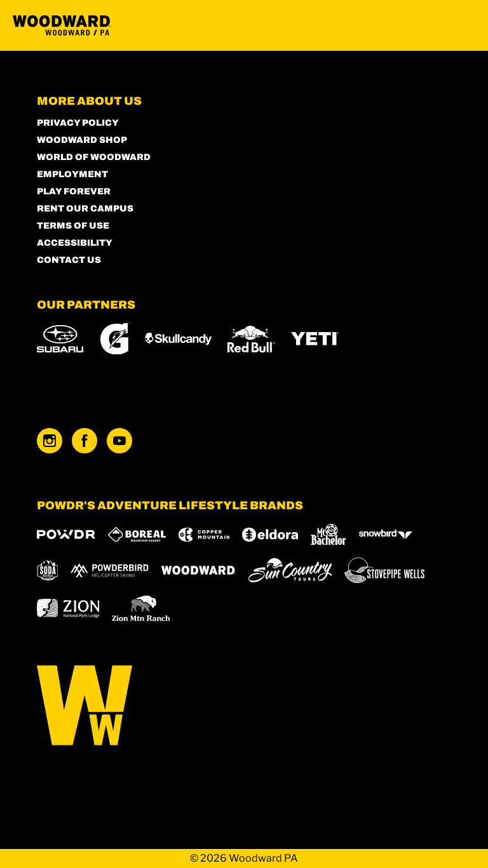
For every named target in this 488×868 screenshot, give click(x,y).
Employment (72, 174)
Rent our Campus (85, 209)
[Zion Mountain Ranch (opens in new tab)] (141, 608)
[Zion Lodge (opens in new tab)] (68, 608)
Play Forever (74, 191)
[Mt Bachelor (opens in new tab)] (328, 534)
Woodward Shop (82, 140)
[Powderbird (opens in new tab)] (109, 570)
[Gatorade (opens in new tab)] (115, 339)
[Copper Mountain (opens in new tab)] (204, 535)
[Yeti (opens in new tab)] (315, 339)
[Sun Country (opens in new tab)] (290, 570)
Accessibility (75, 243)
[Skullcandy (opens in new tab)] (178, 339)
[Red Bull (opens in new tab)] (251, 339)
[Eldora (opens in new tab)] (270, 535)
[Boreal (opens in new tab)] (137, 534)
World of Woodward (94, 157)
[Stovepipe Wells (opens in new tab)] (384, 570)
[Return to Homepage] (62, 25)
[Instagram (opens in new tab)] (50, 441)
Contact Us (69, 260)
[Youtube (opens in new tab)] (119, 441)
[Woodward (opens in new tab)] (199, 570)
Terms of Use (73, 226)
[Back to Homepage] (244, 706)
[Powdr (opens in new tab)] (66, 534)
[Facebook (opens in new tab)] (85, 441)
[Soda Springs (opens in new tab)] (48, 571)
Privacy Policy (78, 123)
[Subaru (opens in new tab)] (61, 339)
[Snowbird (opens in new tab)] (386, 534)
